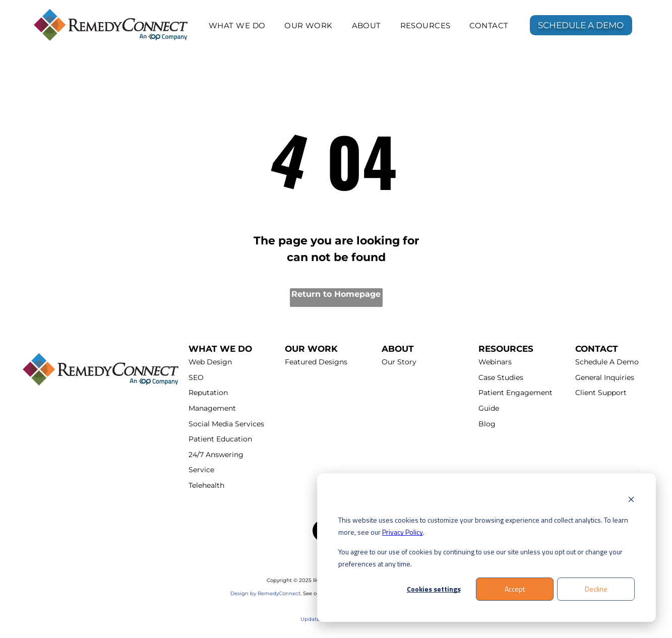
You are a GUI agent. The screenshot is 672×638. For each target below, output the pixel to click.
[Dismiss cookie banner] (631, 501)
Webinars (495, 362)
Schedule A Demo (607, 362)
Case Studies (501, 377)
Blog (487, 424)
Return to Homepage (336, 294)
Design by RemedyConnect (265, 593)
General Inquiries (605, 377)
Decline (596, 589)
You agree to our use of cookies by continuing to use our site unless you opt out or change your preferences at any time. (480, 558)
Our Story (399, 362)
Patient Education (220, 439)
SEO (196, 377)
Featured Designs (316, 362)
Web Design (210, 362)
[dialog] (486, 548)
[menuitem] (237, 25)
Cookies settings (434, 589)
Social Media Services (226, 424)
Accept (515, 589)
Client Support (601, 393)
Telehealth (206, 485)
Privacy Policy (403, 532)
